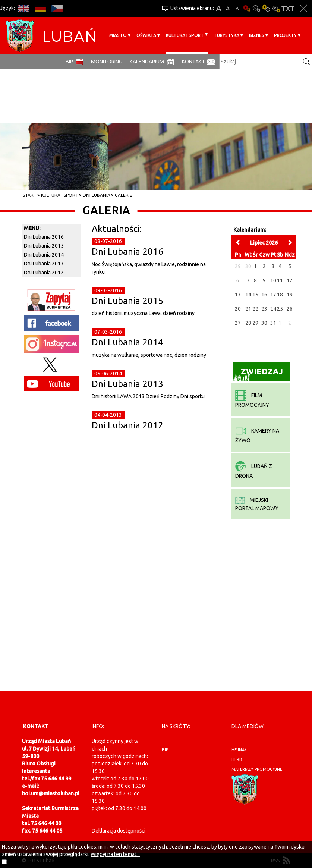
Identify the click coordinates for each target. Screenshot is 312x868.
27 (238, 323)
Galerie (124, 195)
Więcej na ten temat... (115, 854)
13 (238, 295)
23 (264, 309)
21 (248, 309)
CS (57, 8)
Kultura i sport (185, 35)
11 (280, 280)
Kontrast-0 (256, 8)
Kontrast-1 (266, 8)
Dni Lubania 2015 (127, 301)
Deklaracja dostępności (119, 831)
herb (237, 759)
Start (30, 195)
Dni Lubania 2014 (127, 342)
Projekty (285, 35)
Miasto (118, 35)
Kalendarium (147, 62)
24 (273, 309)
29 (255, 323)
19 (290, 295)
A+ (219, 8)
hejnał (239, 750)
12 (290, 280)
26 (290, 309)
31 (273, 323)
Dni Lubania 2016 (127, 251)
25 (280, 309)
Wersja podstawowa (247, 8)
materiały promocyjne (257, 769)
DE (40, 8)
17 (273, 295)
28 (248, 323)
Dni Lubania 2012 (127, 425)
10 (273, 280)
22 (255, 309)
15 (255, 295)
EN (23, 8)
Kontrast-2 (276, 8)
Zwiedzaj (258, 374)
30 (264, 323)
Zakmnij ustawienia (304, 8)
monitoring (107, 62)
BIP (69, 62)
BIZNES (257, 35)
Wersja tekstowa (288, 8)
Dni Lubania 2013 (127, 384)
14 (248, 295)
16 (264, 295)
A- (237, 8)
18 (280, 295)
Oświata (146, 35)
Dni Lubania (97, 195)
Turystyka (226, 35)
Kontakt (193, 62)
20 (238, 309)
